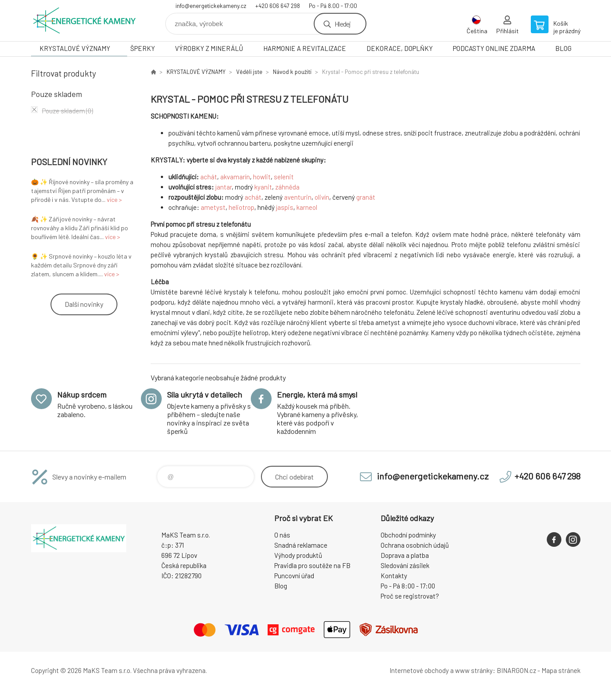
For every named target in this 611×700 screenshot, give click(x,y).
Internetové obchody (419, 670)
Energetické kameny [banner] (84, 21)
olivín (322, 197)
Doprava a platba (405, 555)
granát (366, 197)
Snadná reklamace (301, 545)
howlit (262, 177)
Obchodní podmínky (408, 535)
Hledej (342, 24)
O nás (282, 535)
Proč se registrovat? (410, 596)
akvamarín (235, 177)
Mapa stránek (561, 670)
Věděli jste (249, 72)
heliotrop (241, 207)
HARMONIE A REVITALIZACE (305, 48)
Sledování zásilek (405, 565)
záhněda (287, 187)
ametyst (213, 207)
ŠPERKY (143, 48)
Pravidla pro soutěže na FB (312, 565)
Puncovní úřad (294, 576)
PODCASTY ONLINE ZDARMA (494, 48)
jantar (224, 187)
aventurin (298, 197)
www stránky (474, 670)
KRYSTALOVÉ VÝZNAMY (75, 48)
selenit (284, 177)
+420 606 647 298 (278, 6)
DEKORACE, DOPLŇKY (400, 48)
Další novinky (84, 304)
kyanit (263, 187)
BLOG (563, 48)
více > (114, 199)
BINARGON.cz (516, 670)
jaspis (285, 207)
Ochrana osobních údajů (415, 545)
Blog (281, 586)
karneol (307, 207)
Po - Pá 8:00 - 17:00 (408, 586)
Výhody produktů (298, 555)
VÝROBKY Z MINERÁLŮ (209, 48)
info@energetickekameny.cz (211, 6)
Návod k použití (292, 72)
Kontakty (394, 576)
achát (209, 177)
